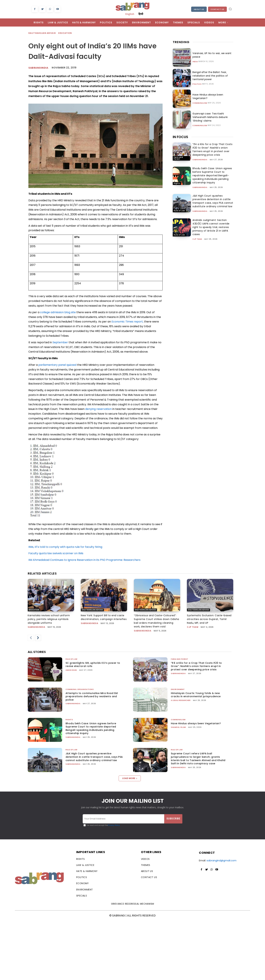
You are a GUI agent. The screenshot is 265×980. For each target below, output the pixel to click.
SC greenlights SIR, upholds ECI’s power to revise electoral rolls (93, 665)
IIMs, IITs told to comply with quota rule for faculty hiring (65, 547)
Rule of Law (179, 211)
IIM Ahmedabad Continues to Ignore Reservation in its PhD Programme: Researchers (84, 560)
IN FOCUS (180, 137)
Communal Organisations (80, 689)
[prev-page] (31, 638)
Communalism (200, 103)
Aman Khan (71, 670)
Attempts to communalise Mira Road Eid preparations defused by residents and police (92, 696)
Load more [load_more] (130, 778)
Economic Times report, (127, 322)
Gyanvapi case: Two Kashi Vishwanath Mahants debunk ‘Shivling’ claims (210, 117)
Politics (197, 84)
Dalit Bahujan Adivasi (42, 33)
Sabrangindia (38, 68)
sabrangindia (200, 160)
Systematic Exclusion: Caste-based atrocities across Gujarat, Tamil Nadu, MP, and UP (209, 619)
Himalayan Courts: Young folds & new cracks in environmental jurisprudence (196, 695)
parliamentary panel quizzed (57, 365)
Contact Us (217, 9)
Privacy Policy (114, 825)
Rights (177, 183)
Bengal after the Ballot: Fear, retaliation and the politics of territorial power (210, 76)
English (130, 14)
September (60, 342)
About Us (199, 9)
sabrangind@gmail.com (221, 860)
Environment (178, 689)
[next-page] (38, 638)
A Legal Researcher (181, 700)
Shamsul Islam (178, 727)
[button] (230, 9)
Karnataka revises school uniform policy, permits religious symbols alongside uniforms (49, 619)
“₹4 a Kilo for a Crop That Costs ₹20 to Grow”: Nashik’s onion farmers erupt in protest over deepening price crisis (212, 150)
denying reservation (98, 409)
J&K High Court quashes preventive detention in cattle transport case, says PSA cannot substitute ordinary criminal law (213, 201)
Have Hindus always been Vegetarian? (196, 723)
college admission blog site (58, 312)
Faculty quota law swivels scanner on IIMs (56, 553)
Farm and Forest (178, 158)
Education (65, 33)
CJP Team (197, 239)
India (195, 62)
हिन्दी (141, 14)
